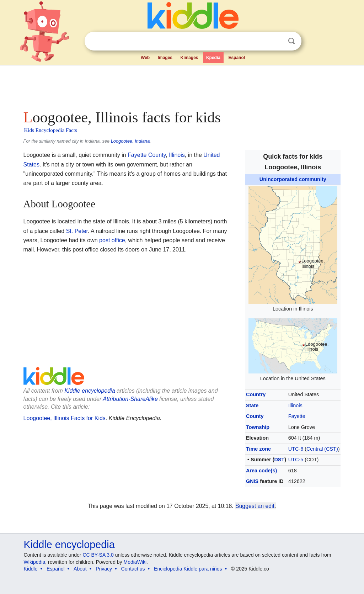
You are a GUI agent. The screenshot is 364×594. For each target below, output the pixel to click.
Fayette (297, 416)
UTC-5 (296, 460)
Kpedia (213, 58)
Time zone (258, 449)
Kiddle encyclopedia (90, 391)
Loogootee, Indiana (130, 141)
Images (165, 58)
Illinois (295, 405)
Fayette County (147, 155)
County (255, 416)
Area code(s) (261, 471)
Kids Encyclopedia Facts (51, 130)
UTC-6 (296, 449)
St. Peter (77, 231)
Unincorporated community (293, 179)
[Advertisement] (182, 85)
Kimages (189, 58)
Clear (277, 41)
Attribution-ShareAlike (130, 399)
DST (279, 460)
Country (256, 394)
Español (237, 58)
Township (258, 427)
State (252, 405)
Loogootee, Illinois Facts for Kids (65, 418)
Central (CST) (322, 449)
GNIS (252, 481)
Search (291, 41)
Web (145, 58)
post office (112, 240)
